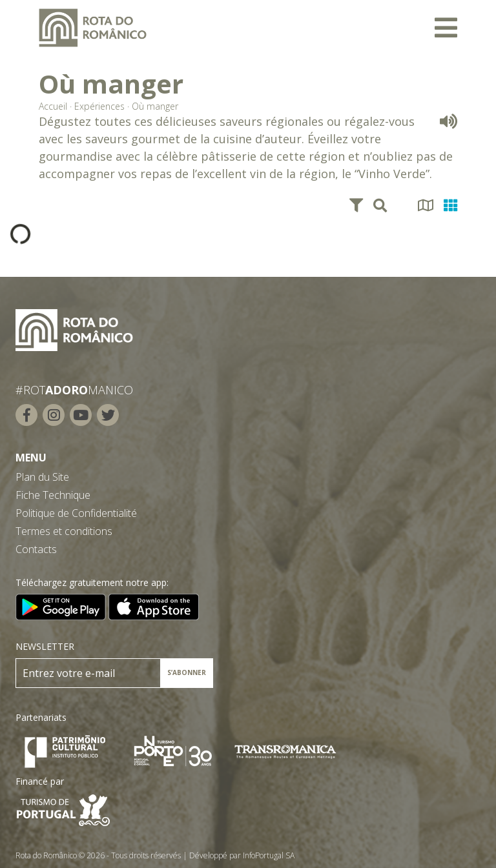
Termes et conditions (64, 531)
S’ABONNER (187, 672)
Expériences (99, 106)
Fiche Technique (53, 495)
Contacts (36, 549)
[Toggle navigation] (446, 28)
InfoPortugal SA (269, 855)
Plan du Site (42, 477)
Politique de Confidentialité (76, 513)
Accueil (53, 106)
